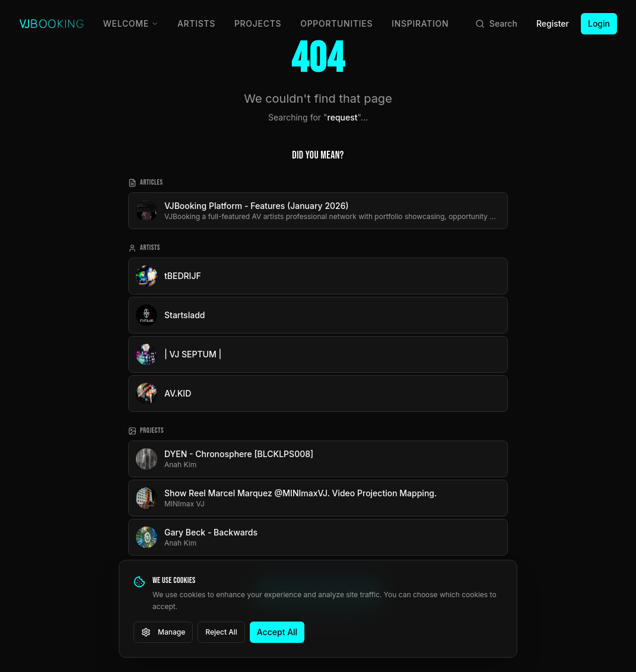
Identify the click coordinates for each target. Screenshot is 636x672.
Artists (196, 23)
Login (599, 23)
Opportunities (336, 23)
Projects (258, 23)
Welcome (131, 23)
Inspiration (420, 23)
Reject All (221, 632)
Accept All (277, 632)
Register (553, 23)
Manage (163, 632)
